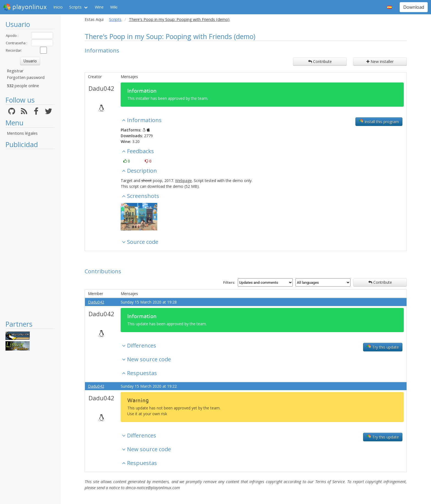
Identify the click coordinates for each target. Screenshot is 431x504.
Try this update (383, 347)
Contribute (320, 61)
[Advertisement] (30, 234)
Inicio (58, 7)
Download (414, 7)
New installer (380, 61)
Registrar (15, 71)
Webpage (183, 181)
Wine (99, 7)
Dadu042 (101, 88)
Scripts (75, 7)
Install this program (379, 122)
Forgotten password (26, 77)
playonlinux (25, 7)
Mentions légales (22, 133)
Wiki (114, 7)
